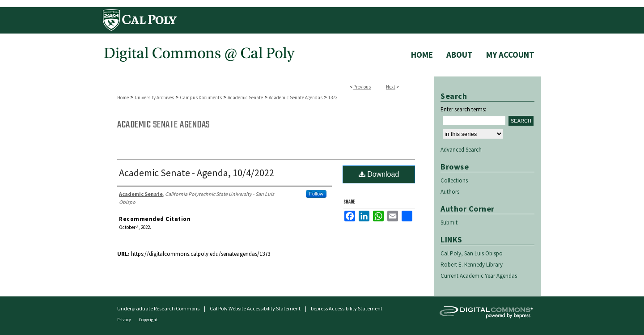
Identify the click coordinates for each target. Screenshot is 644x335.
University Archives (154, 98)
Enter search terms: (463, 109)
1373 (333, 98)
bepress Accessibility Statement (347, 308)
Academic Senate (245, 98)
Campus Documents (201, 98)
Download (379, 174)
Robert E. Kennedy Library (472, 265)
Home (123, 98)
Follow (316, 194)
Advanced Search (461, 150)
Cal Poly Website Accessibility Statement (255, 308)
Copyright (148, 320)
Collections (454, 180)
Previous (362, 87)
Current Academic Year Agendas (479, 276)
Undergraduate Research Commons (158, 308)
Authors (450, 192)
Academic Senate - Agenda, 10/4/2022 (197, 173)
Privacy (125, 320)
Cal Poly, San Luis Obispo (472, 253)
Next (391, 87)
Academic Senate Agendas (296, 98)
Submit (449, 223)
